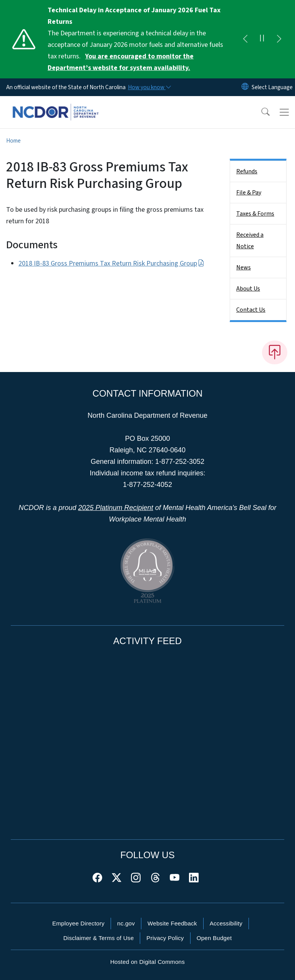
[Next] (279, 39)
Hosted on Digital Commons (147, 962)
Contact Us (251, 310)
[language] (272, 87)
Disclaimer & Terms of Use (99, 938)
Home (13, 141)
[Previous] (245, 39)
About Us (248, 289)
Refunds (247, 171)
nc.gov (126, 923)
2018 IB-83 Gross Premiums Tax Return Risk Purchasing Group (111, 263)
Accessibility (226, 923)
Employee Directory (78, 923)
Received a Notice (250, 241)
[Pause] (262, 39)
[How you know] (149, 87)
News (244, 267)
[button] (260, 112)
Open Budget (214, 938)
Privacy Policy (165, 938)
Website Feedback (172, 923)
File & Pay (249, 193)
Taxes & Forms (255, 214)
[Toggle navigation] (284, 112)
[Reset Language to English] (245, 87)
